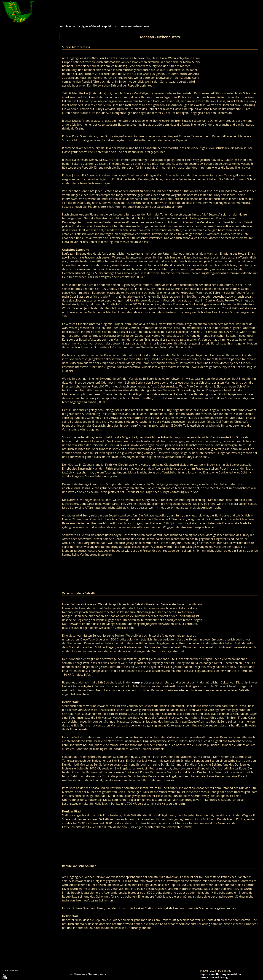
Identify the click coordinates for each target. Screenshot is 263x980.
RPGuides (65, 26)
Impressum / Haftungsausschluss (220, 974)
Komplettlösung (143, 682)
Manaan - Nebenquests (135, 26)
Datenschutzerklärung (214, 977)
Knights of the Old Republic (96, 26)
